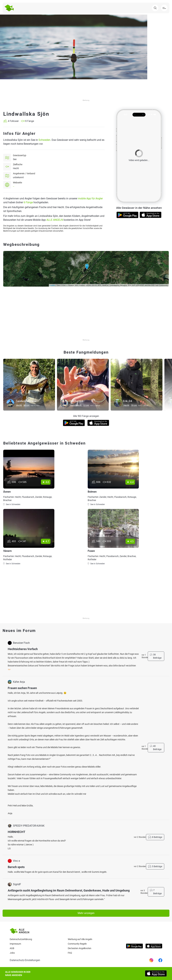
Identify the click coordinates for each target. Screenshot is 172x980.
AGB (12, 948)
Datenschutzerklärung (21, 939)
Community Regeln (77, 944)
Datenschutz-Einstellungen (25, 960)
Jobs (12, 953)
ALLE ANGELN (55, 220)
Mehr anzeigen (86, 913)
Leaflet (52, 285)
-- (14, 186)
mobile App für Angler (90, 198)
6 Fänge (28, 202)
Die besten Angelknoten (80, 948)
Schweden (44, 140)
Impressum (15, 944)
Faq (70, 953)
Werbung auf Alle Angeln (80, 939)
